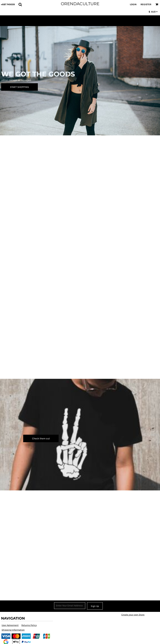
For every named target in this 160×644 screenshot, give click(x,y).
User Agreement (10, 625)
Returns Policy (29, 625)
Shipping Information (13, 630)
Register (146, 4)
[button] (20, 4)
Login (133, 4)
